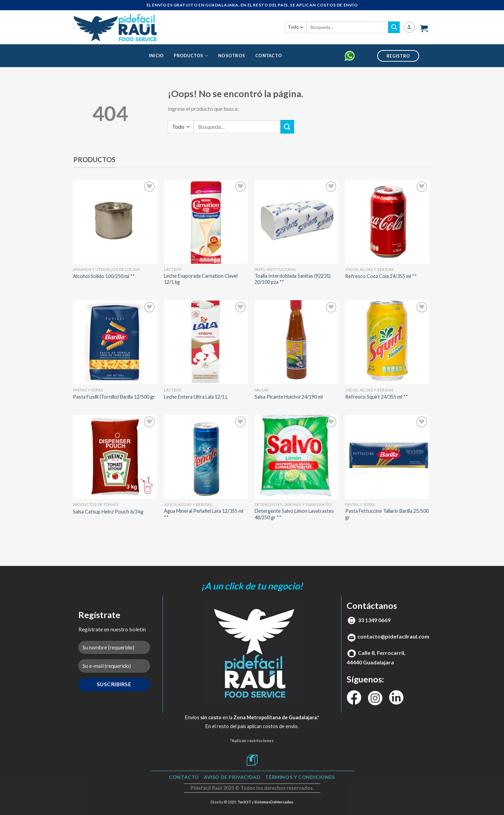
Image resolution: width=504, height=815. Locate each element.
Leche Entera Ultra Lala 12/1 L (196, 397)
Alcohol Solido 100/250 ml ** (104, 276)
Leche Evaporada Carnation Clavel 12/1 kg (201, 279)
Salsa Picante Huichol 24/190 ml (289, 397)
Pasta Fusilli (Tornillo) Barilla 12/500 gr (114, 397)
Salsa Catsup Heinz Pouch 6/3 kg (108, 512)
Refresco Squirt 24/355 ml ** (377, 397)
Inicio (156, 56)
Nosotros (232, 56)
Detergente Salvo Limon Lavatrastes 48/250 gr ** (294, 514)
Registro (398, 56)
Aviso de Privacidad (232, 777)
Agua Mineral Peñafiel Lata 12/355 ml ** (204, 514)
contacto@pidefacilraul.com (393, 636)
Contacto (269, 56)
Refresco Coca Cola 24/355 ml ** (381, 276)
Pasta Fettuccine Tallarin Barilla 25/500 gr (387, 514)
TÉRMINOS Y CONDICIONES (300, 777)
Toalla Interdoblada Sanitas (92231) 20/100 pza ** (293, 279)
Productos (191, 56)
